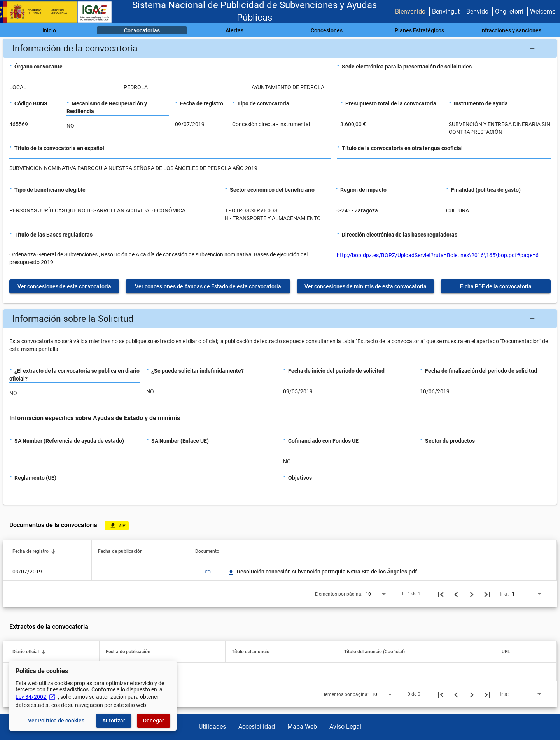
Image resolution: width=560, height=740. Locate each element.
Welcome (543, 11)
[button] (280, 48)
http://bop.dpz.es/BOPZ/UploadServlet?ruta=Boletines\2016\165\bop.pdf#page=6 (438, 255)
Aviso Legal (345, 727)
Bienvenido (410, 11)
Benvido (477, 11)
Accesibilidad (257, 727)
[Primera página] (441, 594)
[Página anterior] (456, 594)
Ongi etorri (509, 11)
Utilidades (212, 727)
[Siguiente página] (472, 594)
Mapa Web (302, 727)
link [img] (208, 572)
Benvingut (446, 11)
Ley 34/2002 (36, 697)
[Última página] (487, 594)
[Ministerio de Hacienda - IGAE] (59, 12)
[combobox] (376, 594)
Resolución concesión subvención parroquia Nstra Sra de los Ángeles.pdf (322, 572)
